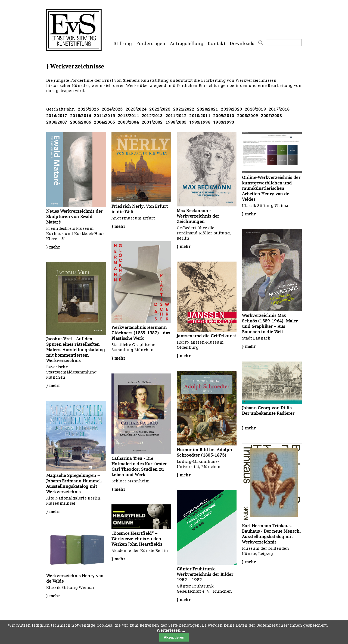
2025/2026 (88, 109)
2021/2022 (184, 109)
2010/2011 (200, 116)
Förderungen (151, 43)
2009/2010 (224, 116)
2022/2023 (160, 109)
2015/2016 (81, 116)
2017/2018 (279, 109)
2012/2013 (152, 116)
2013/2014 (128, 116)
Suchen (260, 42)
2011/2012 (176, 116)
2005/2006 (81, 122)
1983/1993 (224, 122)
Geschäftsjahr (60, 109)
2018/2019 (255, 109)
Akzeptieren (174, 637)
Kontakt (217, 43)
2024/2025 (112, 109)
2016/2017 (57, 116)
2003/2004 (128, 122)
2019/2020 (231, 109)
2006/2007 (57, 122)
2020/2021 (208, 109)
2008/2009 (248, 116)
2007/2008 (271, 116)
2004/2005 (104, 122)
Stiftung (123, 43)
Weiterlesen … (171, 630)
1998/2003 (176, 122)
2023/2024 (136, 109)
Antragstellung (187, 43)
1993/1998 (200, 122)
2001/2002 (152, 122)
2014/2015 (104, 116)
